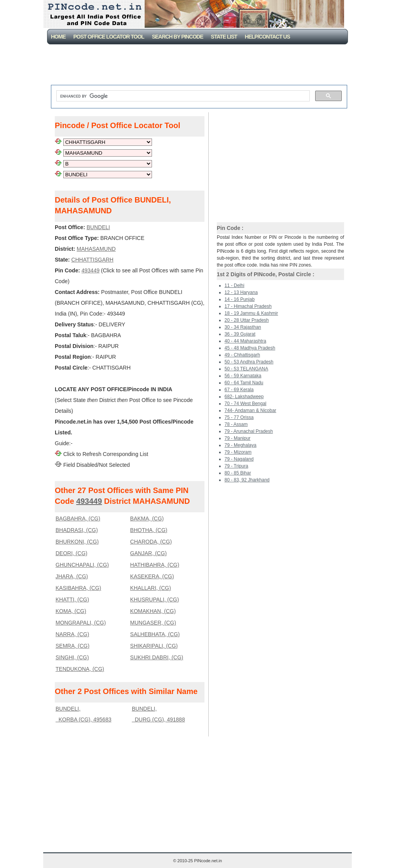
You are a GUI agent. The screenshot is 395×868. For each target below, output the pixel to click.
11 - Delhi (234, 285)
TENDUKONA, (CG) (80, 669)
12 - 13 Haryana (241, 292)
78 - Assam (236, 424)
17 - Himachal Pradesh (248, 306)
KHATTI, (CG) (72, 599)
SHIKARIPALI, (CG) (154, 646)
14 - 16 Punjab (240, 299)
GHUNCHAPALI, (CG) (82, 565)
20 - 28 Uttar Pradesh (247, 320)
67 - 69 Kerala (239, 390)
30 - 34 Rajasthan (243, 327)
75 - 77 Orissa (239, 417)
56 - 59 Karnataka (243, 376)
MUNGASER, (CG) (153, 623)
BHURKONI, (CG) (77, 542)
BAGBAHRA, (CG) (78, 518)
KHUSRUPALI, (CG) (154, 599)
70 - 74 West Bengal (246, 404)
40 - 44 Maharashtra (245, 341)
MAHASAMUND (96, 249)
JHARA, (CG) (72, 576)
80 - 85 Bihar (238, 473)
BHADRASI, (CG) (77, 530)
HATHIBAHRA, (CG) (154, 565)
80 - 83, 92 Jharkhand (247, 480)
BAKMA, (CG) (147, 518)
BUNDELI (98, 227)
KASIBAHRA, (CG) (78, 588)
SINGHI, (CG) (72, 657)
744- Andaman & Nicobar (250, 410)
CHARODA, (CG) (151, 542)
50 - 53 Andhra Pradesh (249, 362)
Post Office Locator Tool (109, 37)
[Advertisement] (199, 66)
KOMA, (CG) (71, 611)
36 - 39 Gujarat (240, 334)
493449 (90, 270)
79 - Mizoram (238, 452)
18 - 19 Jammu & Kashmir (251, 313)
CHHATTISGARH (92, 260)
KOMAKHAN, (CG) (153, 611)
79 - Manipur (237, 438)
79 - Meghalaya (241, 445)
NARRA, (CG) (72, 634)
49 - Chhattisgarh (242, 355)
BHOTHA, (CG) (149, 530)
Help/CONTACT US (268, 37)
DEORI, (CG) (71, 553)
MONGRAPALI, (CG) (81, 623)
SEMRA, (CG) (73, 646)
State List (224, 37)
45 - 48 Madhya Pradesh (250, 348)
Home (58, 37)
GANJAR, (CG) (148, 553)
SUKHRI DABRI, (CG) (157, 657)
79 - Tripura (236, 466)
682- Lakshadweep (244, 397)
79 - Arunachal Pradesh (249, 431)
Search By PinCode (178, 37)
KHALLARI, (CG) (150, 588)
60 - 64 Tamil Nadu (244, 383)
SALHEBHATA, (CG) (155, 634)
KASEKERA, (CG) (152, 576)
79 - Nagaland (239, 459)
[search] (182, 96)
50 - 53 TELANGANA (246, 369)
